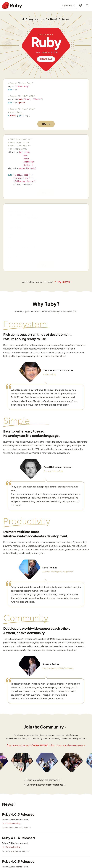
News (10, 626)
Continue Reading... (12, 645)
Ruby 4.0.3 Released (18, 683)
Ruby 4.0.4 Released (18, 660)
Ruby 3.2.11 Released (18, 707)
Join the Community (46, 549)
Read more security (12, 843)
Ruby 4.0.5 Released (18, 636)
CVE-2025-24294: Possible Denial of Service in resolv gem (34, 830)
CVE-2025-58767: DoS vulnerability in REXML (27, 816)
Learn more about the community (44, 602)
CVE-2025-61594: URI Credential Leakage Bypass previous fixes (37, 802)
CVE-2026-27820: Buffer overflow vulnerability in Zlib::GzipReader (39, 788)
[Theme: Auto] (81, 5)
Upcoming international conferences (46, 606)
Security (13, 742)
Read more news (11, 732)
